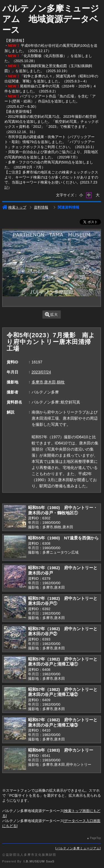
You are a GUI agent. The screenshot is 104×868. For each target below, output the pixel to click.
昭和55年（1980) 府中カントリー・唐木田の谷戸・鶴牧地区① (63, 510)
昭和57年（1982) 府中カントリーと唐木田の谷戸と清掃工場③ (63, 722)
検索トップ (14, 207)
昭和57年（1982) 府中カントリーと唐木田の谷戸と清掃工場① (63, 662)
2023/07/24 (41, 372)
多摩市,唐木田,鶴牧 (48, 382)
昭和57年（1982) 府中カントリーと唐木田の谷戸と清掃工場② (63, 692)
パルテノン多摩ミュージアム (78, 848)
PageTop (95, 838)
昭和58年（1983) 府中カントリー (61, 750)
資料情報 (41, 207)
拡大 (51, 315)
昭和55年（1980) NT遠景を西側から (63, 538)
